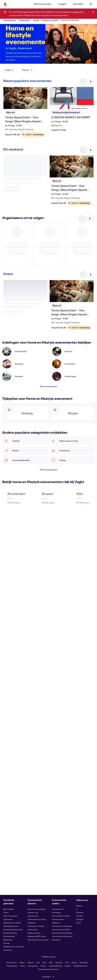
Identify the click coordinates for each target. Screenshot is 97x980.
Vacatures (59, 962)
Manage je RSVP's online (37, 936)
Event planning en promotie (38, 940)
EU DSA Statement (81, 966)
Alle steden (56, 940)
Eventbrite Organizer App (13, 929)
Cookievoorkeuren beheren (48, 969)
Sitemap (7, 943)
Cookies (68, 966)
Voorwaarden (33, 966)
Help (51, 962)
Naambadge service (11, 926)
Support (79, 906)
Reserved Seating (10, 933)
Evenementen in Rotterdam (62, 933)
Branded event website (12, 923)
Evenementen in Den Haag (62, 926)
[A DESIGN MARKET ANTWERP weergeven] (72, 98)
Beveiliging (84, 962)
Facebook (80, 912)
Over (38, 962)
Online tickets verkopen (37, 909)
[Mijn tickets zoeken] (43, 4)
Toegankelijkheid (55, 966)
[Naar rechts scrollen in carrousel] (91, 82)
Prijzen (6, 912)
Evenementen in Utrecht (61, 929)
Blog (45, 962)
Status (23, 966)
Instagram (80, 919)
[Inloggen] (62, 4)
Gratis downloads (34, 933)
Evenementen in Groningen (62, 936)
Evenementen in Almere (61, 916)
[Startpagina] (5, 4)
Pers (67, 962)
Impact (74, 962)
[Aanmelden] (78, 4)
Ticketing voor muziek (36, 926)
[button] (10, 70)
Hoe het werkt (9, 909)
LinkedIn (79, 916)
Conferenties (33, 929)
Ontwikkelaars (12, 966)
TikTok (79, 923)
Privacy (43, 966)
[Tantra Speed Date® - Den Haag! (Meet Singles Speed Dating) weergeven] (25, 98)
